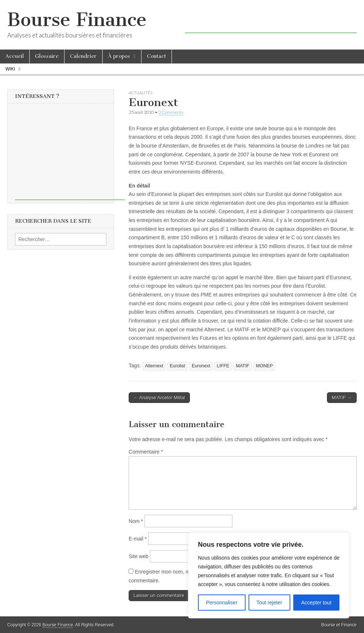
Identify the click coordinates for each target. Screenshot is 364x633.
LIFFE (223, 366)
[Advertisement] (271, 22)
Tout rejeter (269, 603)
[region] (269, 575)
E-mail (138, 539)
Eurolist (177, 366)
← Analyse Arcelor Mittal (159, 398)
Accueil (15, 56)
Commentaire (146, 452)
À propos (119, 56)
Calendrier (83, 56)
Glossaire (47, 56)
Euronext (201, 366)
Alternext (154, 366)
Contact (157, 56)
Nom (136, 521)
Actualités (141, 93)
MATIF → (342, 398)
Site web (139, 556)
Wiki (10, 69)
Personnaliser (222, 603)
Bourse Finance (77, 20)
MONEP (264, 366)
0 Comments (171, 112)
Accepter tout (317, 603)
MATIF (242, 366)
